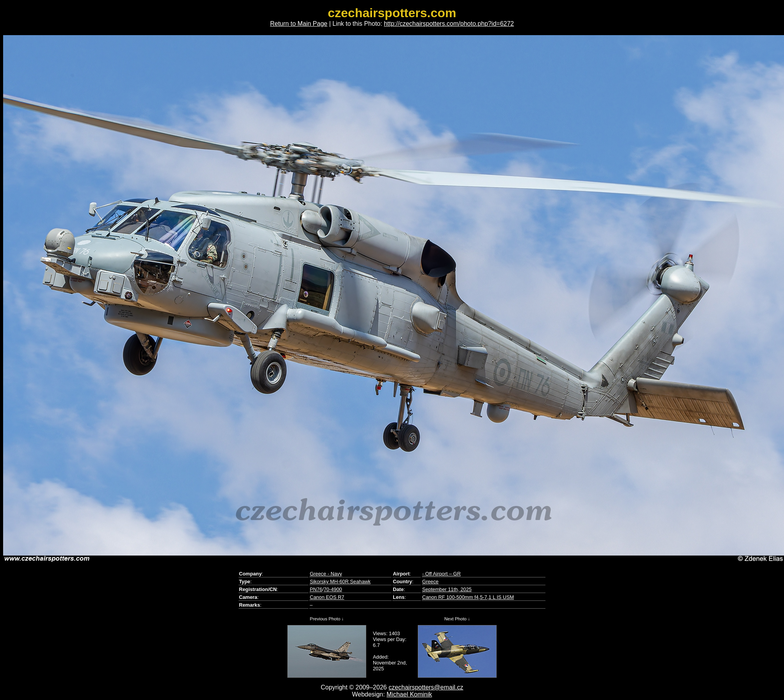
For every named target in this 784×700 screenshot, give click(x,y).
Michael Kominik (409, 694)
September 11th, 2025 (447, 589)
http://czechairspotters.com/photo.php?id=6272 (449, 24)
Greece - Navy (326, 574)
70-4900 (333, 589)
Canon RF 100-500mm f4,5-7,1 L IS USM (468, 597)
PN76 (316, 589)
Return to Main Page (299, 24)
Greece (430, 582)
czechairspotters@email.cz (426, 687)
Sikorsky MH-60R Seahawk (340, 582)
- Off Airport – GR (441, 574)
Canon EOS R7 (327, 597)
